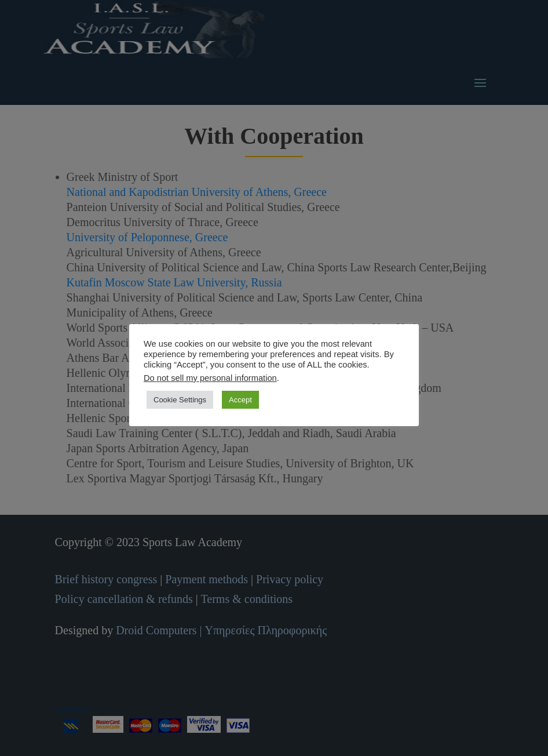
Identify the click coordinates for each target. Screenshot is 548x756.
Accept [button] (240, 400)
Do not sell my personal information (210, 378)
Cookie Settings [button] (180, 400)
